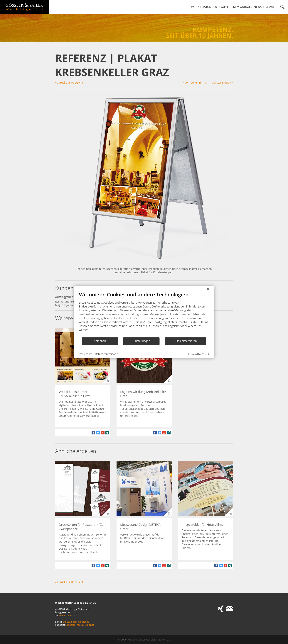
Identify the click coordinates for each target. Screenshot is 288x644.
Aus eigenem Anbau (235, 7)
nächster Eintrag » (222, 83)
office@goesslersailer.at (76, 622)
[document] (144, 314)
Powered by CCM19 (199, 354)
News (258, 7)
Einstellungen (141, 341)
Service (271, 7)
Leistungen (209, 7)
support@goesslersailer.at (80, 625)
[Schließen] (208, 289)
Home (192, 7)
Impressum (86, 354)
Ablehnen (100, 341)
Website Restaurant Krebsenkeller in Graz (74, 394)
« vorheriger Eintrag (195, 83)
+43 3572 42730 (68, 615)
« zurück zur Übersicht (69, 83)
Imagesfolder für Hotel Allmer (203, 525)
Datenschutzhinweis (107, 354)
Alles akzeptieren (186, 341)
